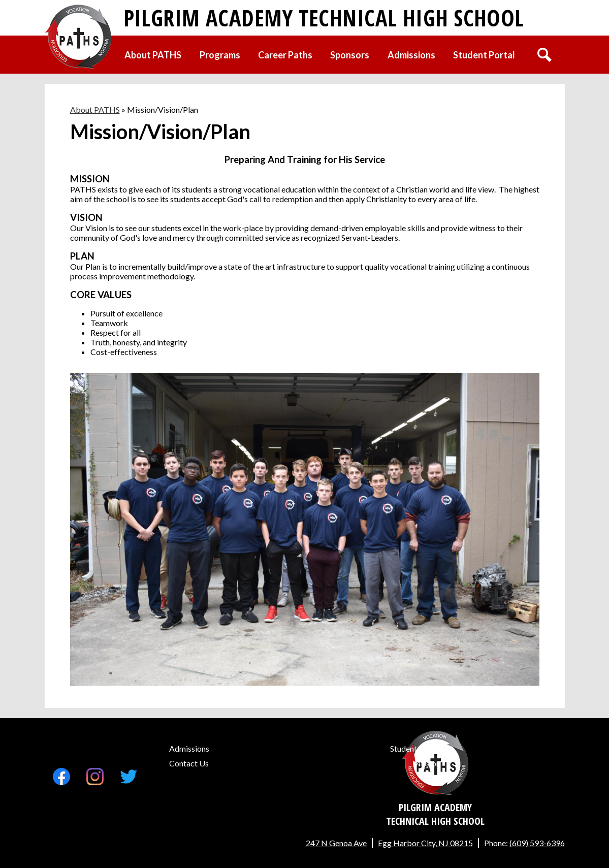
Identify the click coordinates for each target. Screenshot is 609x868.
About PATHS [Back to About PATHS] (95, 109)
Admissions (189, 748)
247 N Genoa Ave (336, 843)
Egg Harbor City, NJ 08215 (425, 843)
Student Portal (415, 748)
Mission (426, 763)
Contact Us (189, 763)
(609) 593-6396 (537, 843)
